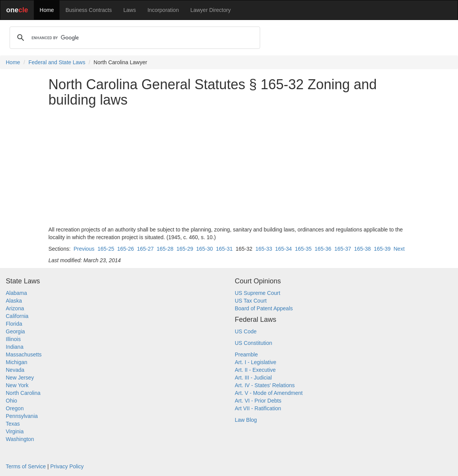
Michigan (17, 362)
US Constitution (253, 343)
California (17, 316)
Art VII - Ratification (258, 408)
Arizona (15, 308)
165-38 (363, 249)
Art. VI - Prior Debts (258, 401)
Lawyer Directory (210, 10)
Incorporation (163, 10)
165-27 (145, 249)
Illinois (13, 339)
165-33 (264, 249)
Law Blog (246, 420)
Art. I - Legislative (256, 362)
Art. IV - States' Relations (265, 385)
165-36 (323, 249)
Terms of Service (26, 466)
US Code (246, 331)
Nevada (15, 370)
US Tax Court (251, 301)
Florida (14, 324)
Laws (130, 10)
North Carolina (23, 393)
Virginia (15, 431)
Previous (84, 249)
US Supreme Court (257, 293)
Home (47, 10)
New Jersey (20, 378)
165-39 (382, 249)
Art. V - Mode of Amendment (269, 393)
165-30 (205, 249)
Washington (20, 439)
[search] (134, 38)
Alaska (14, 301)
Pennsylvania (22, 416)
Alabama (16, 293)
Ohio (12, 401)
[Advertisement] (229, 166)
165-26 (126, 249)
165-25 (106, 249)
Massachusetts (24, 355)
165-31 (224, 249)
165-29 (185, 249)
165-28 (165, 249)
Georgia (15, 331)
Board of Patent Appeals (264, 308)
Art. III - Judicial (253, 378)
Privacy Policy (67, 466)
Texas (13, 424)
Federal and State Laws (57, 62)
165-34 (284, 249)
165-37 (343, 249)
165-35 (303, 249)
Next (399, 249)
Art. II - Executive (255, 370)
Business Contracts (89, 10)
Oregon (15, 408)
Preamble (246, 355)
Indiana (15, 347)
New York (17, 385)
